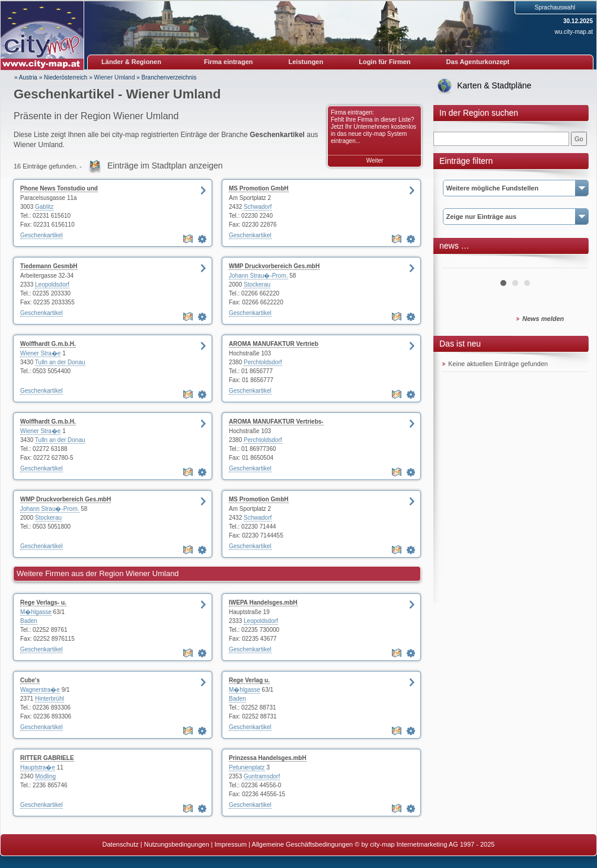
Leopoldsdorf (52, 284)
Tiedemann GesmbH (49, 266)
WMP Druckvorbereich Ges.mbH (274, 266)
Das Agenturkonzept (478, 62)
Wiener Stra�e (40, 353)
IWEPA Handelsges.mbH (263, 602)
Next (572, 263)
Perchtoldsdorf (263, 362)
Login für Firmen (384, 62)
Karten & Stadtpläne (494, 85)
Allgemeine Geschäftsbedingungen (303, 844)
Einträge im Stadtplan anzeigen (165, 166)
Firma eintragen (229, 62)
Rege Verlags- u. (43, 602)
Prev (458, 263)
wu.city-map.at (574, 32)
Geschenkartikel (41, 235)
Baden (29, 621)
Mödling (45, 776)
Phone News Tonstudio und (59, 188)
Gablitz (44, 207)
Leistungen (306, 62)
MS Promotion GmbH (259, 188)
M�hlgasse (36, 612)
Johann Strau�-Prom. (258, 276)
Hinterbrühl (50, 699)
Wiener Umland (115, 77)
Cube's (30, 680)
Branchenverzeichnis (169, 77)
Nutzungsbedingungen (177, 844)
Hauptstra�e (38, 767)
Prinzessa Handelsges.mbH (268, 758)
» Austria (26, 77)
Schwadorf (258, 207)
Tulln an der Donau (60, 362)
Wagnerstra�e (40, 690)
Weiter (375, 160)
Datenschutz (121, 844)
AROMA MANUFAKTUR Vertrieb (274, 344)
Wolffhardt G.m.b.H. (48, 344)
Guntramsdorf (262, 776)
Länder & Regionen (131, 62)
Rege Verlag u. (249, 680)
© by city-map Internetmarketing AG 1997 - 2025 (424, 844)
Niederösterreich (66, 77)
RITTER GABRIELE (47, 758)
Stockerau (257, 284)
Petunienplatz (247, 767)
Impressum (231, 844)
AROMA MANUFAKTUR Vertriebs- (276, 422)
